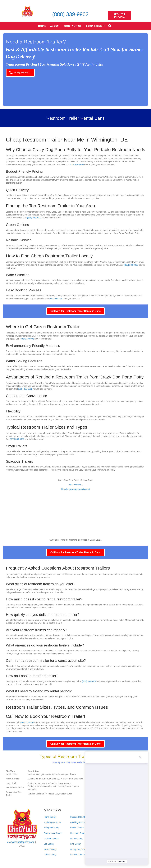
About (55, 26)
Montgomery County (79, 849)
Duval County (50, 855)
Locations (94, 26)
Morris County (50, 849)
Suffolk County (77, 828)
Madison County (51, 839)
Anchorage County (52, 822)
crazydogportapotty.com (20, 842)
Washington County (79, 822)
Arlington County (51, 828)
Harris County (50, 817)
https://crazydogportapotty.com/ (75, 489)
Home (42, 26)
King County (76, 844)
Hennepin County (78, 833)
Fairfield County (77, 855)
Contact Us (73, 26)
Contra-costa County (53, 833)
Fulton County (76, 839)
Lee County (49, 844)
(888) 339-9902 (70, 14)
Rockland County (78, 817)
